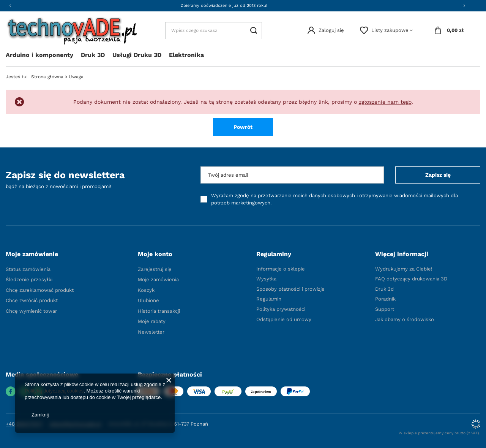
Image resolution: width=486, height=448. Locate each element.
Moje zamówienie (32, 254)
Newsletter (151, 332)
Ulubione (148, 300)
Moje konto (155, 254)
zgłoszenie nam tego (385, 102)
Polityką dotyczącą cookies (54, 391)
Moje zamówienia (158, 279)
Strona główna (47, 77)
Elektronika (186, 55)
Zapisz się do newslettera (65, 175)
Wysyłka (266, 279)
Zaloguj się (331, 30)
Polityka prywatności (281, 309)
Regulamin (269, 299)
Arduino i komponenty (39, 55)
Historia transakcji (159, 311)
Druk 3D (93, 55)
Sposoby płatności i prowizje (290, 289)
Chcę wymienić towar (31, 311)
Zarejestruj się (155, 269)
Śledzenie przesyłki (29, 279)
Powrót (243, 127)
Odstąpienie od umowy (284, 319)
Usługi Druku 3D (137, 55)
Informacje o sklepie (281, 269)
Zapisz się (438, 175)
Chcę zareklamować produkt (40, 290)
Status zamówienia (28, 269)
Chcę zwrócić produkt (32, 300)
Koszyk (146, 290)
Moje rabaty (152, 321)
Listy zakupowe (390, 30)
